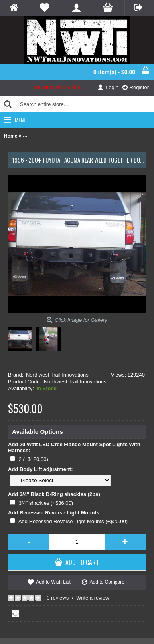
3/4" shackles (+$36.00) (46, 503)
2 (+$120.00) (34, 459)
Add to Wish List (53, 582)
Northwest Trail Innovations (57, 375)
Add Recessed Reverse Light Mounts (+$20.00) (73, 521)
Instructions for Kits (57, 87)
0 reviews (58, 598)
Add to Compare (107, 582)
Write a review (93, 598)
